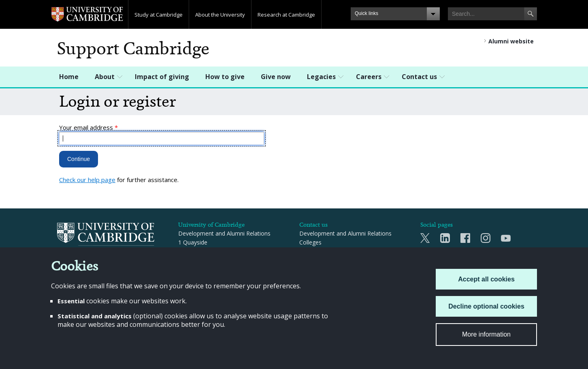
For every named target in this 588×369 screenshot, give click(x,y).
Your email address (88, 127)
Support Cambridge (133, 49)
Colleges (310, 242)
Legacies (321, 77)
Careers (369, 77)
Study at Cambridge (159, 15)
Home (69, 77)
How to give (225, 77)
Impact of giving (162, 77)
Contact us (419, 77)
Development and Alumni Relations (345, 233)
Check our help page (87, 180)
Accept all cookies (486, 279)
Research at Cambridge (286, 15)
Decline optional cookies (486, 306)
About (105, 77)
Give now (276, 77)
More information (486, 334)
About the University (220, 15)
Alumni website (511, 41)
